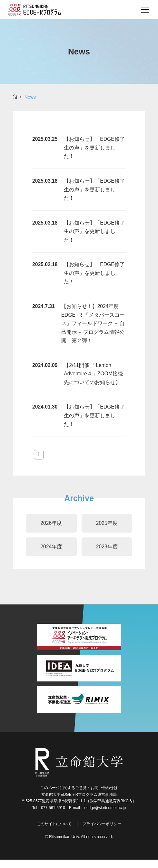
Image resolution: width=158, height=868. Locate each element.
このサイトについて (54, 832)
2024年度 (51, 555)
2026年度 (51, 531)
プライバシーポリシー (102, 832)
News (30, 97)
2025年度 (107, 531)
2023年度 (107, 555)
